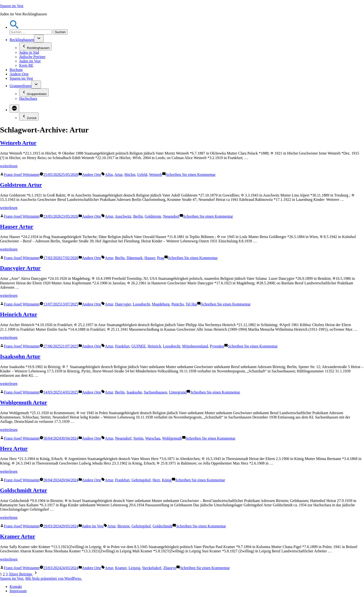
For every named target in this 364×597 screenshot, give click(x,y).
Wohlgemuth (172, 438)
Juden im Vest (30, 61)
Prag (160, 258)
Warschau (153, 438)
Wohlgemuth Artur (24, 402)
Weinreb (156, 175)
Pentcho (178, 304)
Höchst (130, 175)
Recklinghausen (22, 40)
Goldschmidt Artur (24, 490)
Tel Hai (191, 304)
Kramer (121, 568)
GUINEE (139, 346)
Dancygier (123, 304)
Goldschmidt (163, 526)
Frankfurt (122, 346)
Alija (109, 175)
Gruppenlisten (20, 86)
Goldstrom (153, 216)
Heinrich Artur (19, 314)
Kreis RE (26, 65)
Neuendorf (171, 216)
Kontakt (16, 587)
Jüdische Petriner (32, 57)
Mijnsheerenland (195, 346)
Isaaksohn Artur (20, 356)
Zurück (29, 116)
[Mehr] (14, 109)
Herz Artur (14, 448)
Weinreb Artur (18, 143)
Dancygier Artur (20, 268)
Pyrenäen (217, 346)
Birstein (124, 526)
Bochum (16, 70)
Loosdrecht (141, 304)
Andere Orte (19, 74)
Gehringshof (141, 480)
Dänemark (135, 258)
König (167, 480)
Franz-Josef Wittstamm (22, 175)
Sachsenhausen (155, 392)
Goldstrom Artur (21, 185)
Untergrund (178, 392)
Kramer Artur (18, 536)
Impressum (18, 591)
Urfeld (142, 175)
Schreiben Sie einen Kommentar (191, 175)
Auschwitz (123, 216)
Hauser (150, 258)
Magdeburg (161, 304)
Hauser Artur (17, 227)
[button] (14, 27)
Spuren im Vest (12, 6)
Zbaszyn (170, 568)
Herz (156, 480)
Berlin (138, 216)
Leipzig (134, 568)
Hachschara (28, 99)
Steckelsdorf (152, 568)
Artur (118, 175)
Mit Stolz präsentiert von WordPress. (53, 578)
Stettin (139, 438)
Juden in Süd (29, 52)
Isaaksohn (134, 392)
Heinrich (154, 346)
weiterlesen (9, 166)
